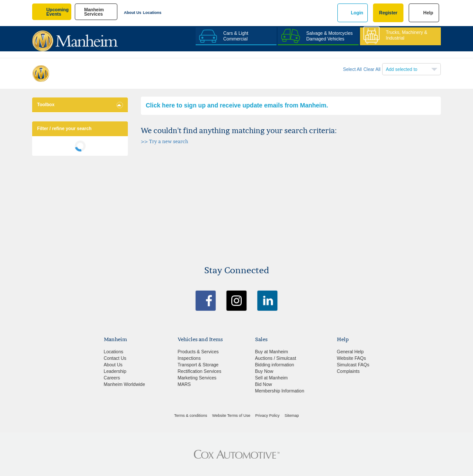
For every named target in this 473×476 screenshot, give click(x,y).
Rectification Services (200, 371)
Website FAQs (351, 358)
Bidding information (275, 365)
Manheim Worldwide (125, 384)
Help (428, 13)
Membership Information (280, 391)
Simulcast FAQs (353, 365)
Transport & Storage (198, 365)
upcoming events (58, 12)
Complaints (348, 371)
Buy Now (264, 371)
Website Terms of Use (231, 416)
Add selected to (402, 69)
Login (357, 13)
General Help (350, 352)
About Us (133, 13)
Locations (152, 13)
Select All (352, 69)
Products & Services (198, 352)
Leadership (115, 371)
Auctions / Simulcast (276, 358)
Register (388, 13)
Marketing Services (197, 378)
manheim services (94, 12)
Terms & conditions (191, 416)
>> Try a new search (165, 142)
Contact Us (115, 358)
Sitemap (291, 416)
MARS (184, 384)
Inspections (189, 358)
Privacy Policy (267, 416)
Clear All (372, 69)
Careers (112, 378)
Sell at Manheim (271, 378)
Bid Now (264, 384)
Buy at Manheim (272, 352)
